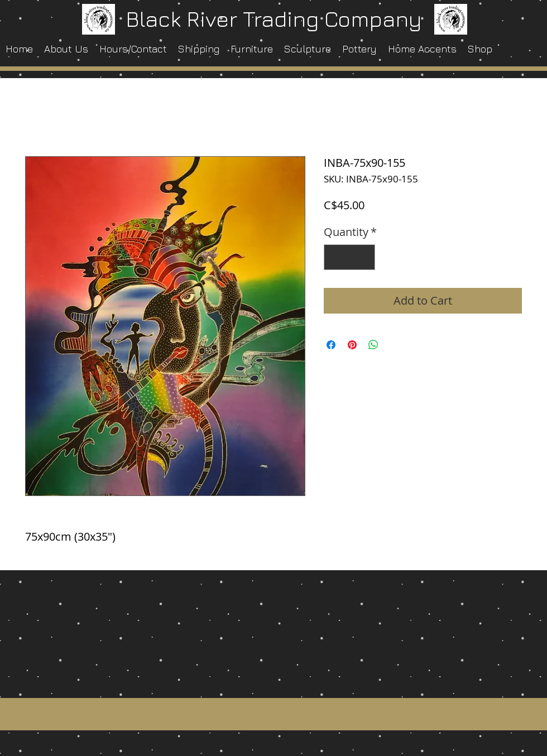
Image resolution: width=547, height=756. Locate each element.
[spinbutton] (349, 257)
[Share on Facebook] (331, 345)
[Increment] (364, 257)
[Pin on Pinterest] (352, 345)
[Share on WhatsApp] (373, 345)
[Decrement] (335, 257)
